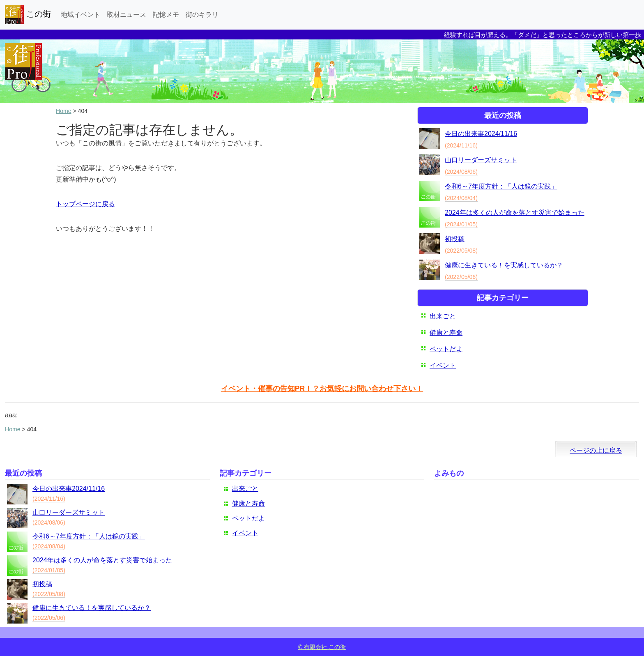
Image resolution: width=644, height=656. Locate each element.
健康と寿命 (446, 333)
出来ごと (443, 316)
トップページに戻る (85, 204)
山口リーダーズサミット (481, 160)
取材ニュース (126, 15)
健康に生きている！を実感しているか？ (504, 265)
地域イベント (80, 15)
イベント (443, 365)
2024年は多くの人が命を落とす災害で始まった (515, 213)
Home (64, 111)
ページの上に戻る (596, 450)
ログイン (625, 632)
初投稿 (455, 239)
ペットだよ (446, 349)
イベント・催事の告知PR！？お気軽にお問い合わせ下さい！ (322, 389)
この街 (28, 15)
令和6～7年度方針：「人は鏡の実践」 (501, 186)
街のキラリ (202, 15)
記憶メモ (166, 15)
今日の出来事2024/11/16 (481, 134)
